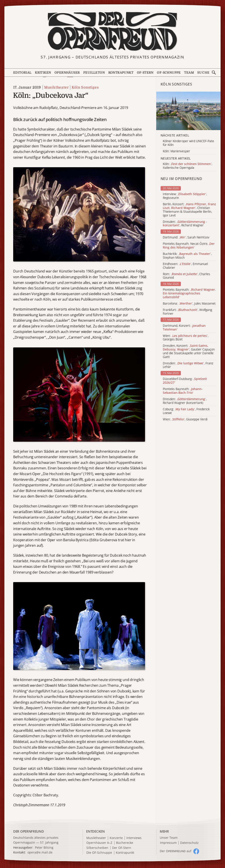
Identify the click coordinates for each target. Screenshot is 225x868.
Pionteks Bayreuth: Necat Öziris (189, 246)
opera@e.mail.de (40, 852)
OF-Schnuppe (169, 73)
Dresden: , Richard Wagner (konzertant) (185, 401)
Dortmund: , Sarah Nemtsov (186, 237)
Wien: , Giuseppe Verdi (185, 419)
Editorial (22, 73)
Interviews (134, 838)
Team (189, 73)
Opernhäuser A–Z (99, 843)
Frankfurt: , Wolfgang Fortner (187, 312)
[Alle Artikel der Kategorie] (188, 111)
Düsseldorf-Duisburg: (185, 381)
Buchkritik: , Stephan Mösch (187, 256)
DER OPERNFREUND (29, 831)
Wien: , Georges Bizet (186, 338)
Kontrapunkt (121, 73)
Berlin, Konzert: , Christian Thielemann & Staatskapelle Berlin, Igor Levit (189, 210)
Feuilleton (94, 73)
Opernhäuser (67, 73)
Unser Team (169, 838)
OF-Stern (145, 73)
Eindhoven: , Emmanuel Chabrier (185, 266)
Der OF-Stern (122, 848)
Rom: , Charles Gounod (186, 276)
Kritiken (43, 73)
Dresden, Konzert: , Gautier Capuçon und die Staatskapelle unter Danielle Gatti (189, 351)
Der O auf (176, 851)
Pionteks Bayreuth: (189, 293)
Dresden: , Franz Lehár (188, 365)
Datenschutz (189, 843)
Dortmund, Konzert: (184, 328)
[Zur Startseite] (113, 31)
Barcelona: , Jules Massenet (189, 304)
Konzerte (116, 838)
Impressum (168, 843)
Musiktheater (56, 87)
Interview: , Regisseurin (185, 196)
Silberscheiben (97, 848)
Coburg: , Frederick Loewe (186, 411)
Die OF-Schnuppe (99, 853)
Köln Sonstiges (85, 87)
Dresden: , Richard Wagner (185, 224)
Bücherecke (125, 843)
